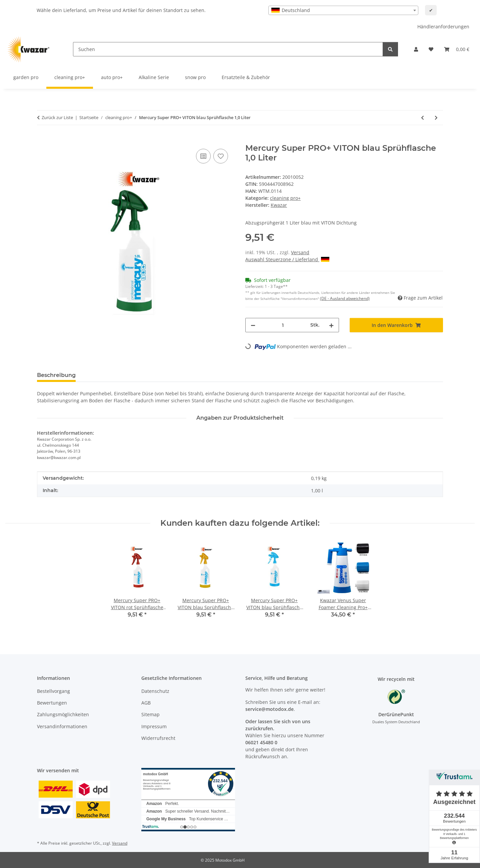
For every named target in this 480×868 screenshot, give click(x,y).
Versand (300, 252)
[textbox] (343, 10)
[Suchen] (228, 49)
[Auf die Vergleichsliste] (203, 156)
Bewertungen (52, 703)
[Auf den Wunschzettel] (221, 156)
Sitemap (150, 714)
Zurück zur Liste (57, 117)
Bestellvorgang (53, 691)
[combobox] (343, 10)
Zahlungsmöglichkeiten (63, 714)
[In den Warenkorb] (42, 140)
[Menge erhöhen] (331, 325)
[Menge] (283, 325)
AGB (146, 703)
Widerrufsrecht (158, 738)
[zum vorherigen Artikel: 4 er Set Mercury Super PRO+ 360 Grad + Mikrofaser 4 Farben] (422, 118)
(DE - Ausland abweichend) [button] (345, 298)
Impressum (154, 726)
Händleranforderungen (443, 27)
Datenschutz (155, 691)
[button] (416, 49)
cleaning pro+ (285, 198)
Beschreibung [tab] (56, 375)
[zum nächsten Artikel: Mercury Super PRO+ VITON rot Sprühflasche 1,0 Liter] (436, 118)
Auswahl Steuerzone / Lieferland (287, 259)
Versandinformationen (62, 726)
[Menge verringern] (253, 325)
